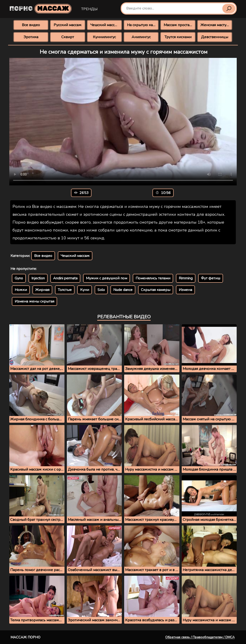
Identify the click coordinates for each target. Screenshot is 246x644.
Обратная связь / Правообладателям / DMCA (200, 637)
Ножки (21, 290)
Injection (38, 278)
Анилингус (141, 37)
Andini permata (65, 278)
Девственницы (215, 37)
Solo (101, 290)
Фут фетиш (211, 278)
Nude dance (123, 290)
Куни (85, 290)
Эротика (31, 37)
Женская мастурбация (216, 25)
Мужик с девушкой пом (107, 278)
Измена (185, 290)
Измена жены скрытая (34, 301)
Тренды (89, 9)
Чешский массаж (105, 25)
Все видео (31, 25)
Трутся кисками (178, 37)
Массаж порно (25, 637)
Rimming (186, 278)
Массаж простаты (179, 25)
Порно (41, 9)
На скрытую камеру (143, 25)
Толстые (65, 290)
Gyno (19, 278)
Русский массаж (68, 25)
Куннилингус (104, 37)
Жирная (42, 290)
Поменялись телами (153, 278)
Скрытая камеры (156, 290)
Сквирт (68, 37)
